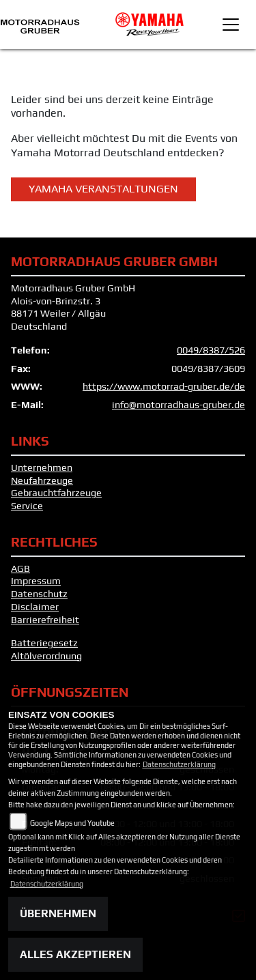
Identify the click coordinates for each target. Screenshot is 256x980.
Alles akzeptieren (75, 954)
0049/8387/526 (211, 350)
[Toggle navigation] (231, 25)
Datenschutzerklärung (179, 764)
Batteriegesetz (44, 643)
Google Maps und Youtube (72, 823)
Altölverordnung (46, 656)
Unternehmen (42, 467)
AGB (20, 568)
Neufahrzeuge (42, 480)
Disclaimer (35, 607)
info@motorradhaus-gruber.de (179, 405)
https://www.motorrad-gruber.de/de (164, 386)
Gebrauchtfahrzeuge (56, 493)
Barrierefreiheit (45, 620)
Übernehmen (58, 913)
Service (27, 506)
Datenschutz (39, 594)
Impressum (36, 581)
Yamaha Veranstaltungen (103, 189)
